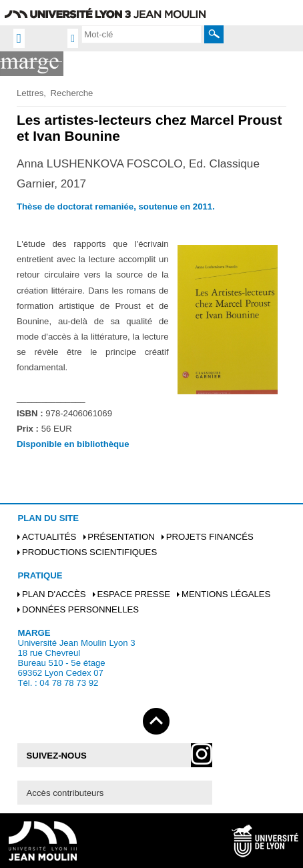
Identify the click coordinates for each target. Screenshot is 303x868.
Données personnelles (80, 609)
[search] (141, 34)
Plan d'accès (54, 594)
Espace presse (133, 594)
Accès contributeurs (65, 793)
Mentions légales (226, 594)
